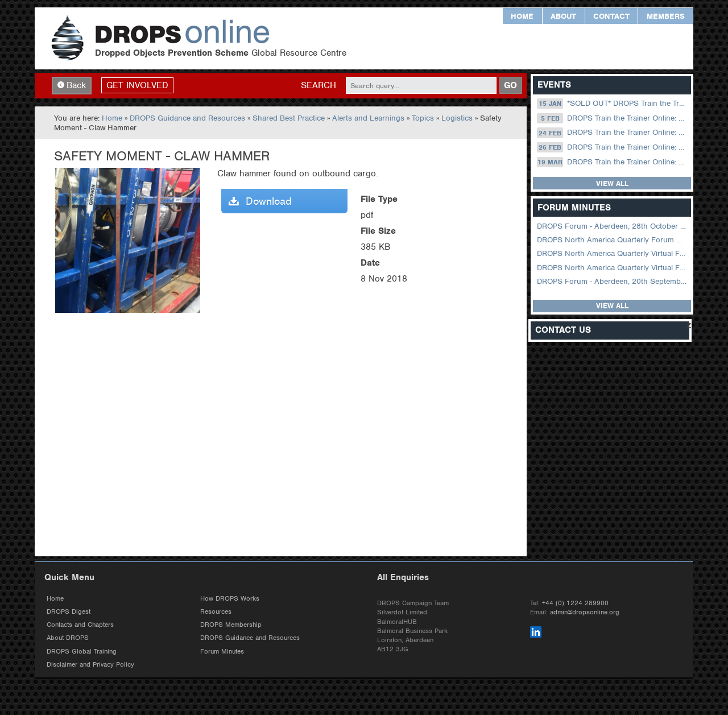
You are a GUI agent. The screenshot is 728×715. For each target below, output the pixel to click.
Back (72, 85)
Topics (423, 118)
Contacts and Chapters (80, 625)
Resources (216, 611)
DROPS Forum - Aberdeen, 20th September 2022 (613, 281)
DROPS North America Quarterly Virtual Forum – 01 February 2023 (613, 268)
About (563, 16)
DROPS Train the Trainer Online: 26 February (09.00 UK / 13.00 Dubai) (613, 147)
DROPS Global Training (82, 651)
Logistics (457, 118)
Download (260, 201)
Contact (611, 16)
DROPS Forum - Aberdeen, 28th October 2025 (613, 226)
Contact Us (563, 330)
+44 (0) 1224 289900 (575, 603)
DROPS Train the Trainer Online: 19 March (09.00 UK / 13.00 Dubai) (613, 162)
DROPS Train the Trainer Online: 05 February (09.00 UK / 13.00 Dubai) (613, 118)
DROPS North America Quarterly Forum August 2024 (613, 240)
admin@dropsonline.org (585, 612)
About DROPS (68, 638)
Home (522, 16)
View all (612, 183)
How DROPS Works (230, 598)
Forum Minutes (222, 651)
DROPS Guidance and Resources (187, 118)
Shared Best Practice (289, 118)
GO (510, 85)
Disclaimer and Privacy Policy (90, 664)
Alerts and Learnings (368, 118)
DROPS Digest (69, 611)
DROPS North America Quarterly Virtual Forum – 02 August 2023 (613, 253)
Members (666, 16)
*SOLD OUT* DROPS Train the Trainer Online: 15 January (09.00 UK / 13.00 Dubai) (613, 104)
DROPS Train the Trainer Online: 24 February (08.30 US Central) (613, 133)
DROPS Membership (231, 625)
